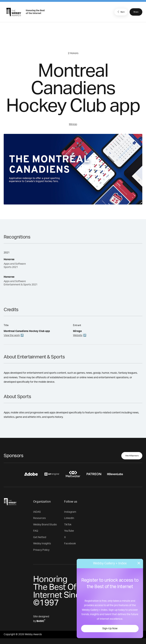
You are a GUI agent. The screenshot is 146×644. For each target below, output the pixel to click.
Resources (39, 518)
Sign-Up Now (110, 629)
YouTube (69, 531)
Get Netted (40, 537)
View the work (12, 335)
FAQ (36, 531)
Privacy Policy (41, 550)
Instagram (70, 512)
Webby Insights (42, 544)
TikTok (68, 525)
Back (121, 12)
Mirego (73, 124)
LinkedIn (69, 518)
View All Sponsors (132, 456)
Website (78, 335)
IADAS (37, 512)
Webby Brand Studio (45, 525)
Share (136, 12)
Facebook (70, 544)
